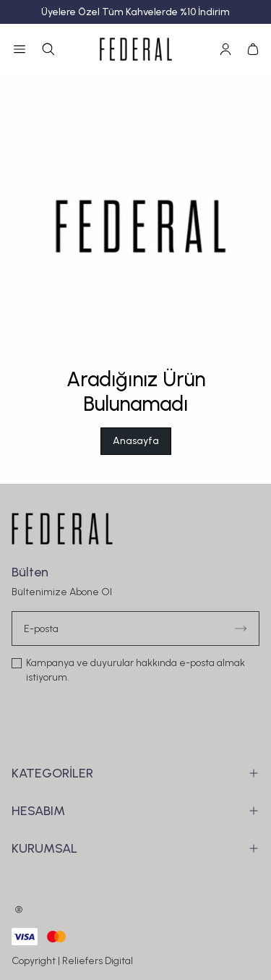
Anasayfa (136, 441)
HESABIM (135, 811)
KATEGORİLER (135, 773)
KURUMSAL (135, 848)
